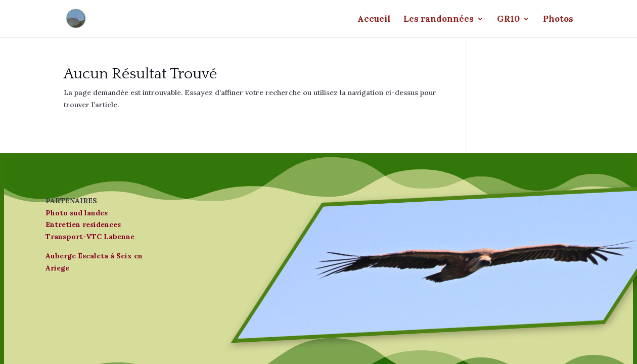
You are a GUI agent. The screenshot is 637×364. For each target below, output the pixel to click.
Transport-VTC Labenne (90, 237)
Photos (558, 20)
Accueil (374, 20)
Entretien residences (83, 224)
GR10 (508, 20)
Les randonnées (439, 20)
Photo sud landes (77, 213)
